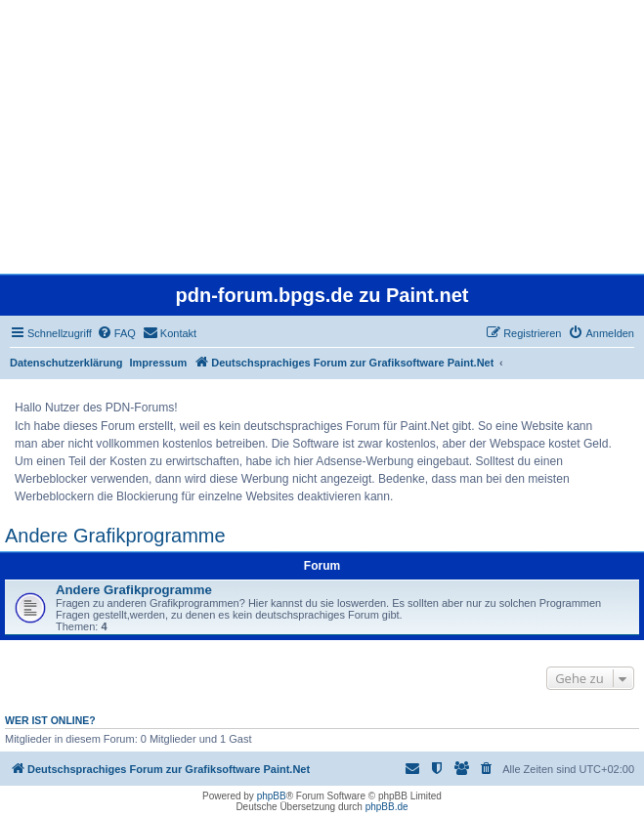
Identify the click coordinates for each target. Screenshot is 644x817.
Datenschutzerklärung (66, 363)
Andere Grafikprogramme (115, 536)
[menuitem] (116, 333)
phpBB (272, 796)
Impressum (159, 363)
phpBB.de (387, 807)
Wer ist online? (50, 720)
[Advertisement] (322, 137)
